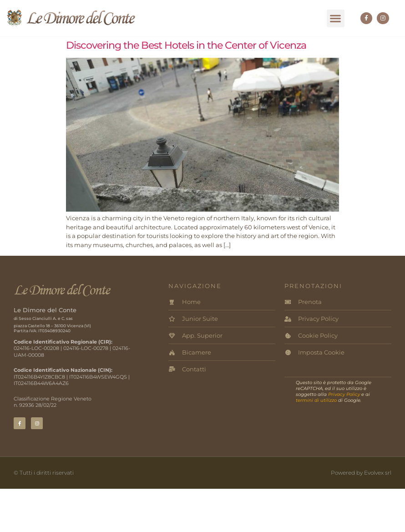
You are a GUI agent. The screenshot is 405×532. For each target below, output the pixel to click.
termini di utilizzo (316, 400)
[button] (336, 18)
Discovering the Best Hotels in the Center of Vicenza (186, 45)
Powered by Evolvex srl (361, 473)
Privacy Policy (344, 394)
